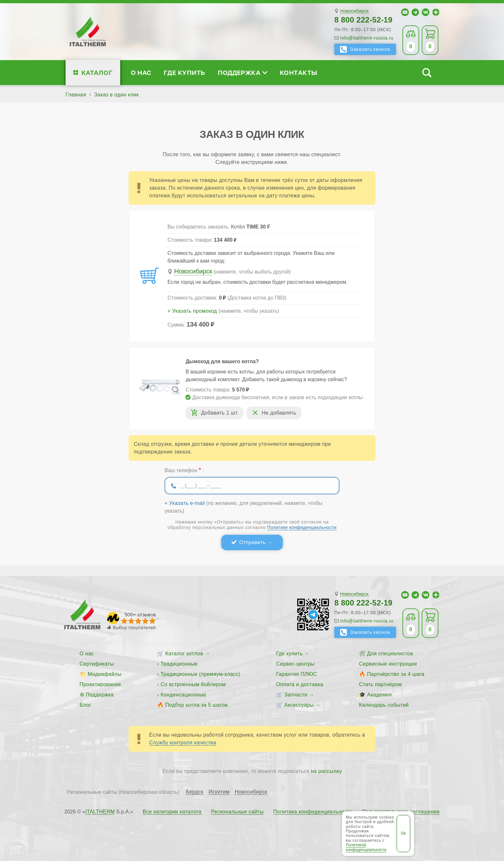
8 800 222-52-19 (363, 20)
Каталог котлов (184, 654)
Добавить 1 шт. (220, 413)
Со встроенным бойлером (193, 684)
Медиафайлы (105, 674)
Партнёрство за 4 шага (396, 674)
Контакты (299, 72)
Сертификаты (97, 664)
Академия (379, 695)
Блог (85, 705)
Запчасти (296, 695)
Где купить (184, 72)
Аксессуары (299, 705)
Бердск (195, 792)
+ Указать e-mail (185, 503)
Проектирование (100, 684)
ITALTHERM (100, 812)
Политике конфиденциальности (302, 527)
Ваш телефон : (184, 470)
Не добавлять (279, 413)
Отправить (252, 542)
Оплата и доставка (300, 684)
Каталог (97, 72)
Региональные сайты (238, 812)
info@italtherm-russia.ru (367, 38)
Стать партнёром (380, 684)
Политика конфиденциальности (313, 812)
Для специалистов (390, 654)
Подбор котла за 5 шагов (196, 705)
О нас (141, 72)
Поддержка (242, 72)
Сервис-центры (295, 664)
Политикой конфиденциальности (366, 847)
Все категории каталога (172, 812)
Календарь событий (384, 705)
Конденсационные (184, 695)
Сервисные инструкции (388, 664)
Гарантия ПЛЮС (297, 674)
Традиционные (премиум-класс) (201, 674)
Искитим (219, 792)
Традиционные (179, 664)
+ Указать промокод (192, 311)
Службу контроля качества (183, 743)
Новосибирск (354, 11)
